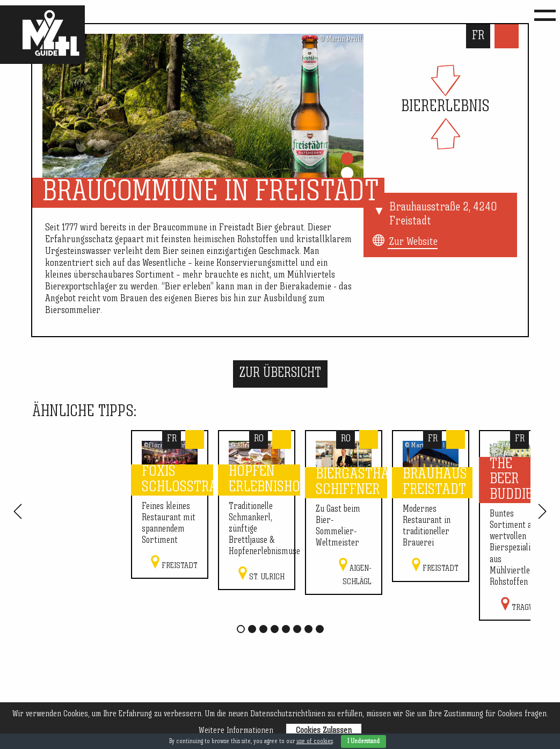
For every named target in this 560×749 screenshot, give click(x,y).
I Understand (363, 741)
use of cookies (315, 741)
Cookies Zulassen (324, 731)
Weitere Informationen (236, 731)
